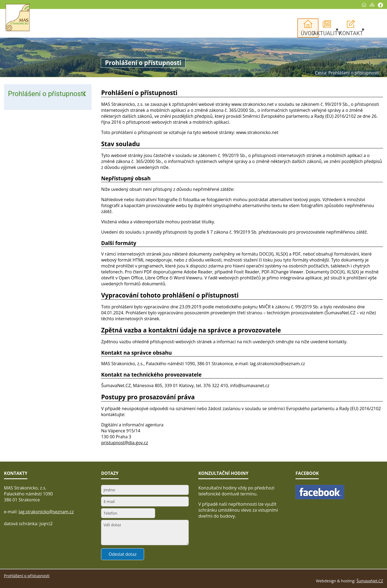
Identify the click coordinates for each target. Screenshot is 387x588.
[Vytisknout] (377, 5)
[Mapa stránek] (369, 5)
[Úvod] (360, 5)
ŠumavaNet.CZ (370, 581)
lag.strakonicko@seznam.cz (46, 512)
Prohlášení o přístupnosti (47, 94)
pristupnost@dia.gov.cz (124, 443)
